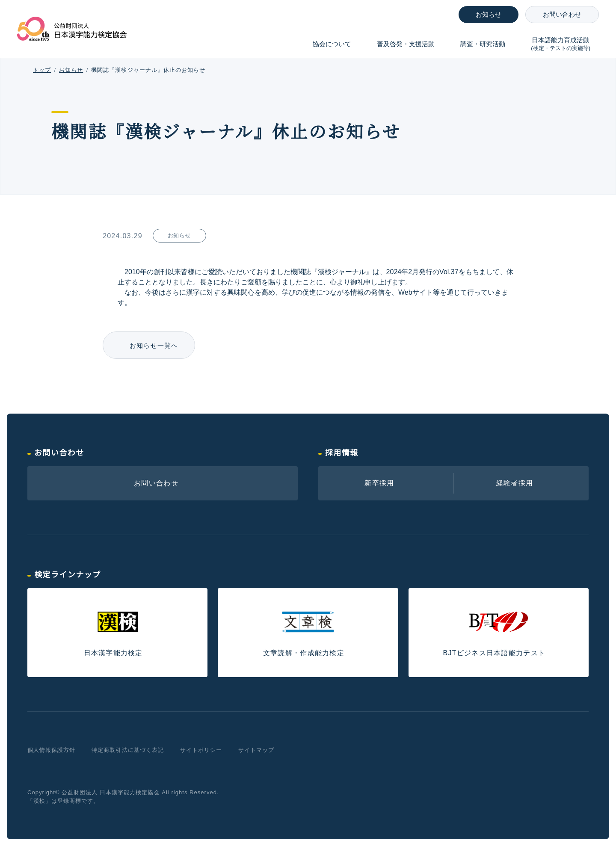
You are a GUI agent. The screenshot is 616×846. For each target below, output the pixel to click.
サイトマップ (256, 750)
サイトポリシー (201, 750)
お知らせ (489, 14)
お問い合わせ (562, 14)
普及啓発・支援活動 (406, 44)
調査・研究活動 (483, 44)
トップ (42, 70)
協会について (332, 44)
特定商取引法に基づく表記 (127, 750)
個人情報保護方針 (51, 750)
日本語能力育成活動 (561, 44)
